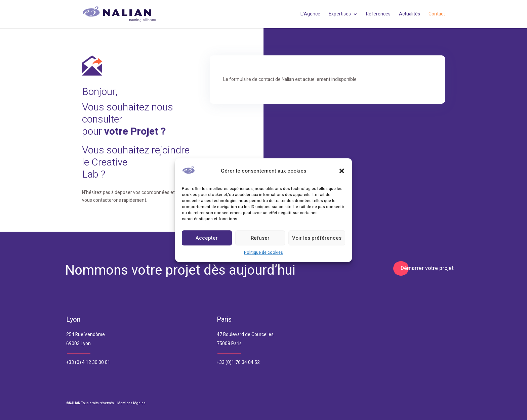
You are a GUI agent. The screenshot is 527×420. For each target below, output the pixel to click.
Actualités (410, 15)
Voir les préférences (317, 238)
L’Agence (310, 15)
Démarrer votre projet (427, 268)
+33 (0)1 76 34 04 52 (238, 362)
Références (378, 15)
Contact (437, 15)
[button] (342, 171)
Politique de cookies (263, 253)
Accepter (207, 238)
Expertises (340, 15)
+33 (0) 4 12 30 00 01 (88, 362)
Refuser (260, 238)
